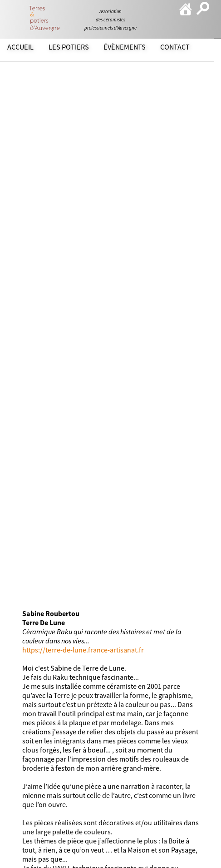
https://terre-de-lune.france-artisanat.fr (83, 650)
